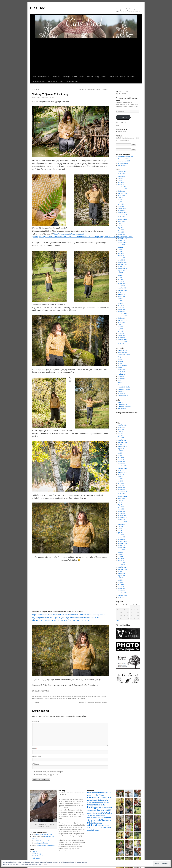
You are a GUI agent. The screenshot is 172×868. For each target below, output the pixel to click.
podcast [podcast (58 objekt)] (106, 812)
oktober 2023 (122, 217)
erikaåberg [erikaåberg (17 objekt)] (99, 795)
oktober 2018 (122, 344)
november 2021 (122, 264)
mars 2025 (121, 185)
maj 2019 (120, 329)
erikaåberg (84, 696)
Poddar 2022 (113, 77)
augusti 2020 (121, 297)
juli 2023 (120, 223)
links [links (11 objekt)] (99, 810)
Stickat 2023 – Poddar (128, 77)
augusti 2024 (121, 195)
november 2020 (122, 290)
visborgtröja (67, 698)
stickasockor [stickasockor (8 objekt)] (108, 820)
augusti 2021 (121, 271)
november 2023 (122, 215)
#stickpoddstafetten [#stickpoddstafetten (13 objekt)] (95, 793)
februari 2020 (122, 310)
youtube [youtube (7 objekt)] (97, 830)
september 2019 (122, 320)
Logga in (120, 402)
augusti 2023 (121, 221)
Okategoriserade (122, 365)
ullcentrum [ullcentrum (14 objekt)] (107, 828)
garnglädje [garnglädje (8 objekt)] (90, 800)
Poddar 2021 (121, 376)
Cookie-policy (44, 864)
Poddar (104, 77)
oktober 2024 (122, 191)
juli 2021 (120, 273)
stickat (52, 696)
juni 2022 (121, 249)
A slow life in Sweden (124, 355)
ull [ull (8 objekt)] (101, 828)
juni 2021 (121, 275)
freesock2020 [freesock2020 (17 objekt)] (93, 798)
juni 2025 (121, 180)
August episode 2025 (124, 161)
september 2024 (122, 193)
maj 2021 (120, 277)
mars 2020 (121, 307)
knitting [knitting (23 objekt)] (101, 805)
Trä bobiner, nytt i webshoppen (45, 841)
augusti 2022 (121, 245)
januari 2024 (121, 210)
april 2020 (121, 305)
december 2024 (122, 187)
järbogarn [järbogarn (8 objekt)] (97, 802)
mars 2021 (121, 282)
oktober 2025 (122, 174)
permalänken (82, 698)
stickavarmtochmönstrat (55, 698)
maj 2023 (120, 228)
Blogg (97, 77)
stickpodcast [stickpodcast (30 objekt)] (94, 825)
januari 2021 (121, 286)
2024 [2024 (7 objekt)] (104, 793)
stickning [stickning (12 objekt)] (99, 823)
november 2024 (122, 189)
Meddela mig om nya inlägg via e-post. (47, 775)
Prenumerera (123, 117)
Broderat (90, 77)
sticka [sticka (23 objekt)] (90, 820)
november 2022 (122, 238)
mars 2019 (121, 333)
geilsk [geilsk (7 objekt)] (96, 800)
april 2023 (121, 230)
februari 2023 (122, 234)
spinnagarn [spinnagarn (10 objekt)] (100, 818)
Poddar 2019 (121, 372)
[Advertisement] (86, 56)
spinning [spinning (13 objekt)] (107, 818)
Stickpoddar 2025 (72, 81)
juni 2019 (121, 327)
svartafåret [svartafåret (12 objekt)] (106, 825)
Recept (82, 77)
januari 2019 (121, 337)
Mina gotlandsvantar (42, 843)
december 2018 (122, 340)
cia (53, 97)
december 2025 (122, 172)
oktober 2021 (122, 266)
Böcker (120, 359)
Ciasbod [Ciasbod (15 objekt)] (91, 795)
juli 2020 (120, 299)
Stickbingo (66, 77)
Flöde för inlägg (122, 404)
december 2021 (122, 262)
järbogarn (104, 696)
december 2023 (122, 213)
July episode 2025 (123, 163)
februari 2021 (122, 284)
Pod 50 (35, 89)
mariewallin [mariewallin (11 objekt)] (92, 813)
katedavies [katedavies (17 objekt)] (92, 805)
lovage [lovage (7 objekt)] (103, 810)
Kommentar (36, 721)
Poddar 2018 (121, 370)
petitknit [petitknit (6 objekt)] (98, 813)
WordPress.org (122, 409)
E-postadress (37, 756)
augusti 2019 (121, 322)
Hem (34, 77)
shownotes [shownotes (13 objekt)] (91, 818)
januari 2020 (121, 312)
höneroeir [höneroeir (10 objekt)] (91, 802)
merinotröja (43, 698)
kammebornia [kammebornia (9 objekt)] (105, 802)
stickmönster (121, 393)
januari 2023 (121, 236)
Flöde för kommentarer (124, 406)
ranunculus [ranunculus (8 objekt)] (91, 815)
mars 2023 (121, 232)
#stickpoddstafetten (39, 81)
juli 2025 (120, 178)
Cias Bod (38, 8)
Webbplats (36, 764)
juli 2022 (120, 247)
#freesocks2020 (44, 77)
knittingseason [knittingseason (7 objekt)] (108, 808)
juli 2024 (120, 198)
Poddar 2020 (121, 374)
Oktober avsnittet (123, 159)
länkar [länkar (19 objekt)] (108, 810)
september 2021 (122, 269)
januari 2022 (121, 260)
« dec (118, 621)
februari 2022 (122, 258)
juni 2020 (121, 301)
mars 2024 (121, 206)
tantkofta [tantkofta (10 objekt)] (90, 828)
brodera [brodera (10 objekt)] (109, 793)
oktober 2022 (122, 241)
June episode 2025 (123, 165)
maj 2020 (120, 303)
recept (120, 381)
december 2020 (122, 288)
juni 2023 (121, 226)
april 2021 (121, 279)
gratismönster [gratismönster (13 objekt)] (103, 800)
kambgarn (35, 698)
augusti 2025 (121, 176)
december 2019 (122, 314)
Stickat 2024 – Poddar (56, 81)
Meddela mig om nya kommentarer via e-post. (49, 772)
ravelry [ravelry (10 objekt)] (97, 815)
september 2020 (122, 294)
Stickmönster (56, 77)
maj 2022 (120, 251)
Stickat (75, 77)
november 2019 (122, 316)
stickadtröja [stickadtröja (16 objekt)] (99, 820)
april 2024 (121, 204)
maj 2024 (120, 202)
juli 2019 (120, 325)
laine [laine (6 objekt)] (95, 810)
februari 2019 (122, 335)
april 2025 (121, 182)
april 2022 (121, 254)
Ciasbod (77, 696)
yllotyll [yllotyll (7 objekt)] (92, 830)
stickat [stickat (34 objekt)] (91, 822)
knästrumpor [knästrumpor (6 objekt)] (90, 810)
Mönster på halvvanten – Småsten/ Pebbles (94, 89)
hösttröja (91, 696)
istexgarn (97, 696)
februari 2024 (122, 208)
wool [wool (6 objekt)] (88, 830)
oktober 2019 (122, 318)
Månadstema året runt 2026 (126, 157)
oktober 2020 (122, 292)
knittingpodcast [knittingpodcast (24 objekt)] (95, 807)
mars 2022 (121, 256)
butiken (120, 363)
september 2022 (122, 243)
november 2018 (122, 342)
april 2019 (121, 331)
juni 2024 (121, 200)
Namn (35, 749)
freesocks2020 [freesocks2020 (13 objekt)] (106, 798)
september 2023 (122, 219)
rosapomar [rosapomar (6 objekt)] (102, 816)
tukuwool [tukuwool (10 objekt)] (97, 828)
